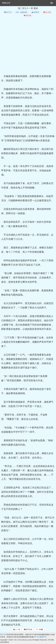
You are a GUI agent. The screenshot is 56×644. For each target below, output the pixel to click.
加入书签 (47, 12)
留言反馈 (27, 15)
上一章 (16, 629)
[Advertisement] (28, 46)
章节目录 (28, 629)
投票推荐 (35, 12)
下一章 (40, 629)
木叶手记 (8, 12)
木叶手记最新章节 (40, 637)
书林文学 (6, 3)
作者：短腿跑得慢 (21, 12)
